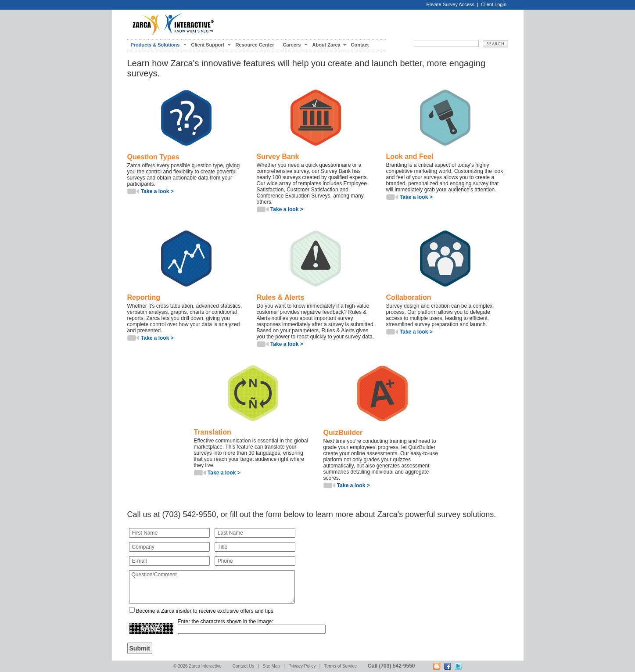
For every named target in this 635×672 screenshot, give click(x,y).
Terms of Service (341, 666)
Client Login (494, 4)
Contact (360, 45)
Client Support (208, 45)
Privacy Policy (302, 666)
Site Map (271, 666)
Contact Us (243, 666)
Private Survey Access (450, 4)
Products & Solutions (155, 45)
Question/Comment (212, 587)
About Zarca (326, 45)
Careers (292, 45)
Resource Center (255, 45)
